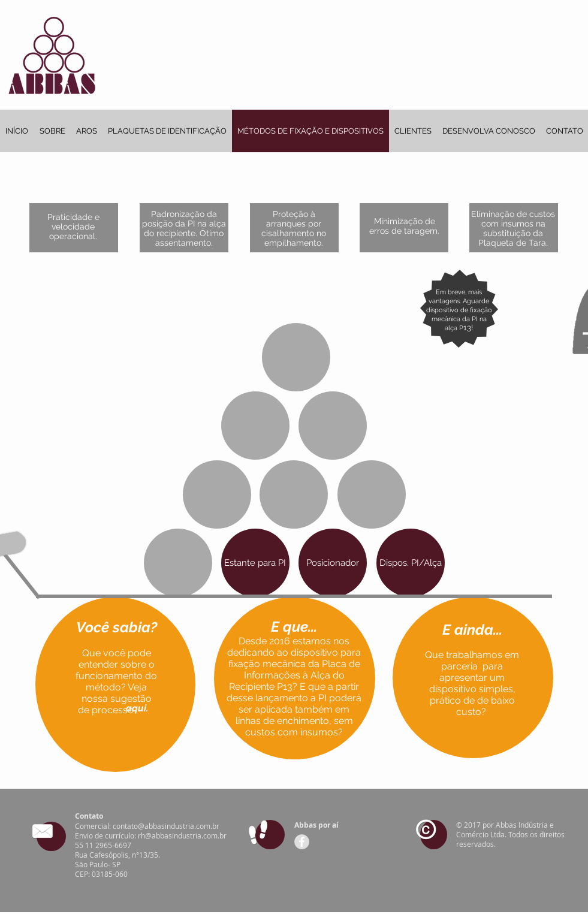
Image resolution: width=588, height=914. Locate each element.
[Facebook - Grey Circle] (302, 842)
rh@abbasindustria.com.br (182, 835)
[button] (138, 708)
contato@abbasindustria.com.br (166, 826)
